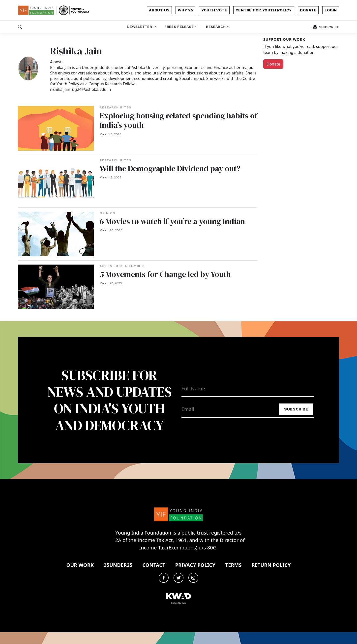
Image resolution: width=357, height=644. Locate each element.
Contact (154, 565)
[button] (20, 27)
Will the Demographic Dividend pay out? (171, 169)
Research (218, 27)
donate (308, 10)
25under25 (118, 565)
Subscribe (296, 409)
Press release (181, 27)
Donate (273, 64)
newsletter (142, 27)
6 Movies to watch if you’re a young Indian (172, 221)
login (331, 10)
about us (159, 10)
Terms (234, 565)
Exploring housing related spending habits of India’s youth (174, 120)
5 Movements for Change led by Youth (165, 274)
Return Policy (271, 565)
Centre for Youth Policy (264, 10)
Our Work (80, 565)
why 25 (185, 10)
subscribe (326, 27)
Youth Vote (214, 10)
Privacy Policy (195, 565)
